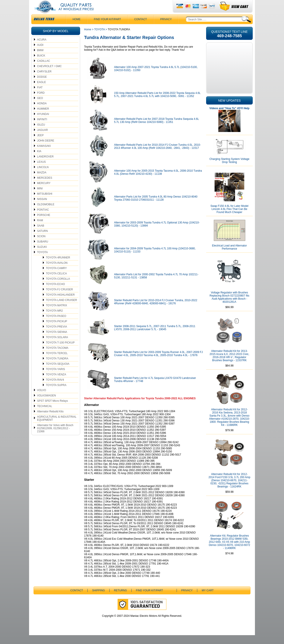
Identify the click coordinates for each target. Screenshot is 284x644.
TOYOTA (42, 261)
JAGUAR (42, 139)
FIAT (40, 96)
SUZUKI (42, 256)
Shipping (98, 599)
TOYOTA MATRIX (56, 314)
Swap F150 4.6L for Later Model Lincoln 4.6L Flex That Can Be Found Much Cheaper (230, 218)
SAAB (41, 235)
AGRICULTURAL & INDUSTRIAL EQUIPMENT (57, 427)
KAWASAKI (44, 155)
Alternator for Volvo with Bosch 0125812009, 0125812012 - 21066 (55, 437)
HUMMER (43, 118)
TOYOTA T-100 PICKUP (60, 351)
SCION (41, 245)
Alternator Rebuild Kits (50, 420)
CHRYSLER (44, 80)
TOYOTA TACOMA (57, 357)
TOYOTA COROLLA (58, 288)
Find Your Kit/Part (107, 28)
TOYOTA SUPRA (56, 394)
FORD (41, 102)
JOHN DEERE (46, 149)
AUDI (40, 54)
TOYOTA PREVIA (56, 336)
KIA (39, 160)
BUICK (41, 64)
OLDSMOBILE (46, 213)
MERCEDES (45, 187)
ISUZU (41, 134)
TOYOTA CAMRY (56, 277)
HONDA (42, 112)
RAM (40, 229)
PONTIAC (43, 219)
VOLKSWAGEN (46, 404)
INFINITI (42, 128)
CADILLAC (44, 70)
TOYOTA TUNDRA (57, 367)
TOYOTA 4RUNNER (58, 266)
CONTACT (141, 28)
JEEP (40, 144)
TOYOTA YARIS (55, 378)
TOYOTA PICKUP (57, 330)
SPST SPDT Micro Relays (52, 410)
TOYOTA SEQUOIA (58, 373)
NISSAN (42, 208)
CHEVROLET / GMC (49, 75)
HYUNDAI (43, 123)
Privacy (166, 28)
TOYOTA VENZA (56, 383)
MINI (40, 197)
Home (88, 38)
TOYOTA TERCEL (57, 362)
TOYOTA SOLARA (57, 346)
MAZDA (42, 181)
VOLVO (41, 399)
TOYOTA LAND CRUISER (61, 309)
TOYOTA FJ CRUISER (59, 298)
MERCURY (44, 192)
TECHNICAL (45, 415)
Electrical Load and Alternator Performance (230, 256)
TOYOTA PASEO (56, 325)
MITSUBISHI (45, 203)
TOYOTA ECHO (55, 293)
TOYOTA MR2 (54, 320)
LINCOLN (43, 176)
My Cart (208, 599)
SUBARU (43, 250)
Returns (120, 599)
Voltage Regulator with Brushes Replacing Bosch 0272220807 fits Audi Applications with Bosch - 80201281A (230, 306)
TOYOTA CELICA (56, 282)
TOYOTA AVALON (57, 272)
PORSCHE (44, 224)
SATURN (42, 240)
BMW (40, 59)
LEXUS (41, 171)
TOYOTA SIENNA (57, 341)
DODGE (42, 86)
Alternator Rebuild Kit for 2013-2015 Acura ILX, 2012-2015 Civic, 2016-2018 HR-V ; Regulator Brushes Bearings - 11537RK (230, 365)
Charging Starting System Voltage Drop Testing (229, 169)
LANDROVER (45, 165)
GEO (40, 107)
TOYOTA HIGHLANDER (60, 304)
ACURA (42, 48)
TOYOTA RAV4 (55, 389)
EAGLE (41, 91)
